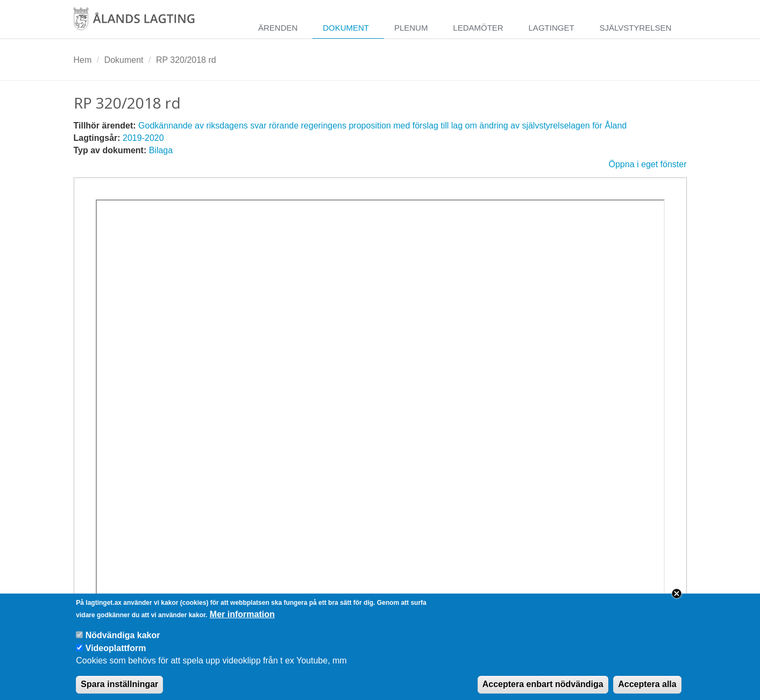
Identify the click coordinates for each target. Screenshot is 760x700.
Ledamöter (478, 28)
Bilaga (161, 150)
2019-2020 (143, 138)
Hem (83, 60)
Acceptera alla (647, 691)
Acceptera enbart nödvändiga (543, 691)
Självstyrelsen (635, 28)
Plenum (411, 28)
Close (677, 600)
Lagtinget (552, 28)
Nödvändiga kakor (123, 642)
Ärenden (278, 28)
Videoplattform (116, 655)
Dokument (346, 28)
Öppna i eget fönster (648, 164)
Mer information (242, 621)
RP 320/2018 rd (186, 60)
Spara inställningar (119, 691)
